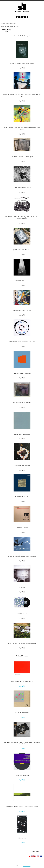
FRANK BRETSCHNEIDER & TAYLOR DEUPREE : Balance (22, 807)
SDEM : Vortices (22, 838)
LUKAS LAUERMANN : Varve (22, 497)
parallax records (27, 866)
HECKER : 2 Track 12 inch (22, 775)
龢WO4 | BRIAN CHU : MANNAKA (22, 250)
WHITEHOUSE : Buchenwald (22, 434)
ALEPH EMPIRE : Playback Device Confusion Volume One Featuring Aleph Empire (22, 743)
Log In (41, 1)
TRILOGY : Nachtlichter (22, 528)
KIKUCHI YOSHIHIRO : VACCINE (22, 403)
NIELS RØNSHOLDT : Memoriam (22, 373)
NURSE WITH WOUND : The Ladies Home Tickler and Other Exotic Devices (22, 128)
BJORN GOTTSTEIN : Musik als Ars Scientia (22, 63)
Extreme (12, 23)
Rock (7, 23)
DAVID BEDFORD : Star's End (22, 465)
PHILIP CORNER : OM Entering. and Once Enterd (22, 342)
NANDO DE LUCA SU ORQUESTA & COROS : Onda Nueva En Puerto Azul (22, 95)
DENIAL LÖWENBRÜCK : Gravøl (22, 188)
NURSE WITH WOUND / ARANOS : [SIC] (22, 157)
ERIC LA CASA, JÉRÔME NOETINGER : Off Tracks (22, 556)
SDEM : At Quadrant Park (22, 713)
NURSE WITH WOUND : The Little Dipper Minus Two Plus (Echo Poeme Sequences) (22, 218)
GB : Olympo (22, 587)
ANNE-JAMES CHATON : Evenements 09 (22, 681)
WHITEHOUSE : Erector (22, 281)
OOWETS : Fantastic (22, 614)
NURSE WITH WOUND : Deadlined (22, 310)
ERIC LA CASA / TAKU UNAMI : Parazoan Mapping (22, 643)
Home (35, 1)
